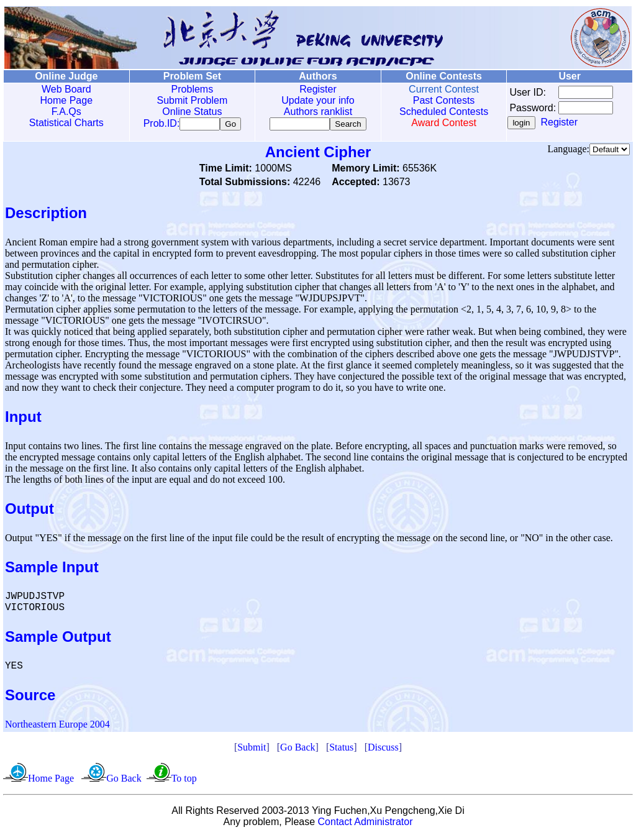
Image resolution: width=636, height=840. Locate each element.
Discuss (383, 750)
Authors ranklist (316, 112)
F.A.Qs (66, 112)
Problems (191, 89)
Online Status (191, 112)
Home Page (66, 100)
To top (184, 781)
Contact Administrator (366, 824)
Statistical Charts (66, 123)
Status (341, 750)
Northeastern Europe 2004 (57, 727)
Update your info (315, 100)
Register (316, 89)
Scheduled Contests (441, 112)
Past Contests (440, 100)
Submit (252, 750)
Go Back (298, 750)
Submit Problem (191, 100)
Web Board (66, 89)
